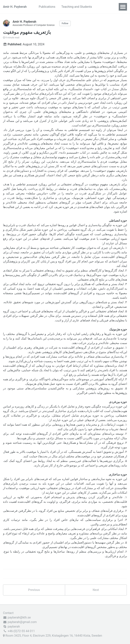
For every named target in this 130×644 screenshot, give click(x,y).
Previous (34, 590)
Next (96, 590)
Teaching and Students (77, 7)
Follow (65, 23)
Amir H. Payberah (15, 7)
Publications (47, 7)
